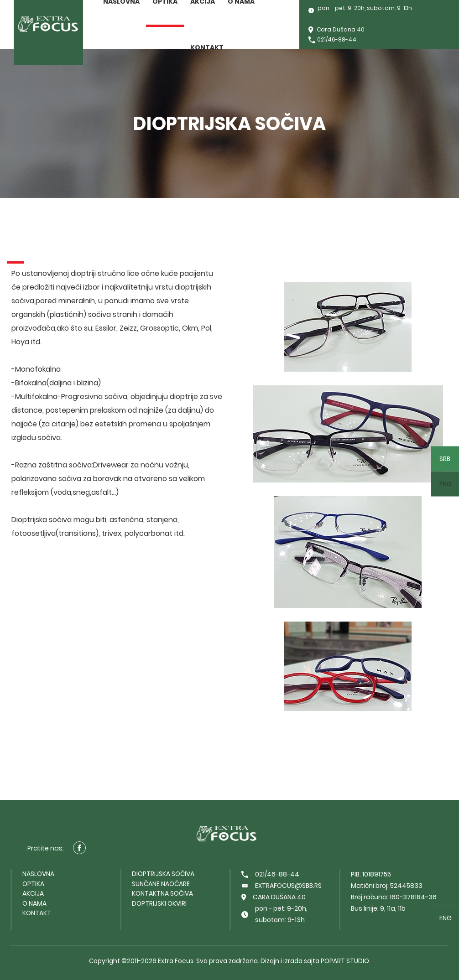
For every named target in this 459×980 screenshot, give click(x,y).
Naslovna (38, 874)
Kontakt (207, 47)
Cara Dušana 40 (336, 30)
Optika (33, 884)
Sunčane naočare (161, 884)
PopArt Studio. (346, 961)
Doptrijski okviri (159, 903)
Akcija (33, 893)
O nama (34, 903)
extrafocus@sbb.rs (282, 886)
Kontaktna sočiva (162, 893)
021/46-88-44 (332, 40)
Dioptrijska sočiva (163, 874)
